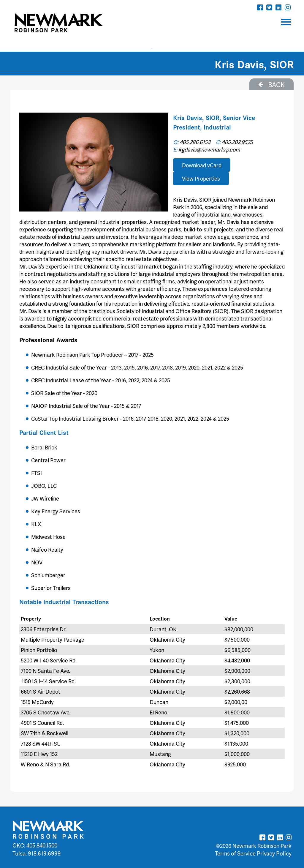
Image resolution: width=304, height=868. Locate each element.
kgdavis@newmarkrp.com (209, 149)
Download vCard (202, 165)
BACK (271, 84)
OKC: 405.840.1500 (35, 845)
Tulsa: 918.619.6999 (37, 853)
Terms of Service (235, 853)
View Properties (201, 178)
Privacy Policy (274, 853)
